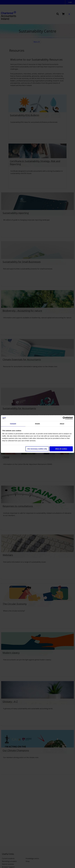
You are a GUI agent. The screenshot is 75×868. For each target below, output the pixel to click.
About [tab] (62, 424)
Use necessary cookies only (37, 449)
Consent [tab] (13, 424)
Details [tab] (37, 424)
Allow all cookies (61, 449)
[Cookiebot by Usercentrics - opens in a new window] (64, 418)
